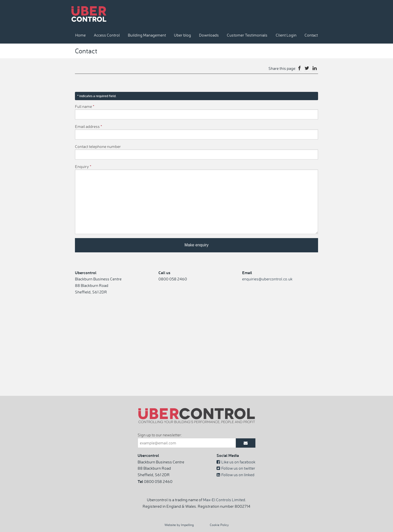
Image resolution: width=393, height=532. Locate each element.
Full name (85, 106)
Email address (88, 126)
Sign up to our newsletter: (160, 435)
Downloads (209, 35)
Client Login (286, 35)
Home (80, 35)
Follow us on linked (235, 475)
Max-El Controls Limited (224, 500)
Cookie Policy (219, 525)
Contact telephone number (98, 146)
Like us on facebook (236, 462)
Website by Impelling (179, 525)
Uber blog (182, 35)
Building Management (147, 35)
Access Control (107, 35)
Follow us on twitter (236, 468)
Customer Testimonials (247, 35)
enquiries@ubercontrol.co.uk (267, 279)
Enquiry (83, 166)
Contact (311, 35)
